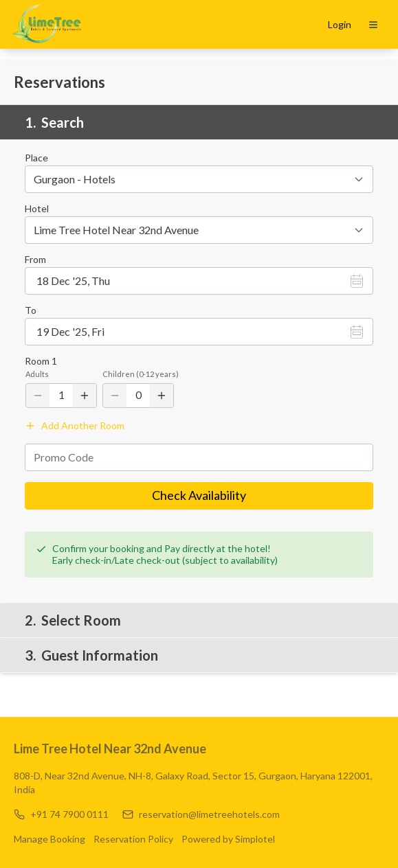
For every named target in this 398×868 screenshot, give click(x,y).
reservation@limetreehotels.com (209, 814)
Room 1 (41, 361)
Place (36, 158)
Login (340, 24)
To (31, 310)
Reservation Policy (145, 839)
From (35, 260)
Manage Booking (49, 839)
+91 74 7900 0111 (69, 814)
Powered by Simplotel (252, 839)
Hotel (37, 209)
